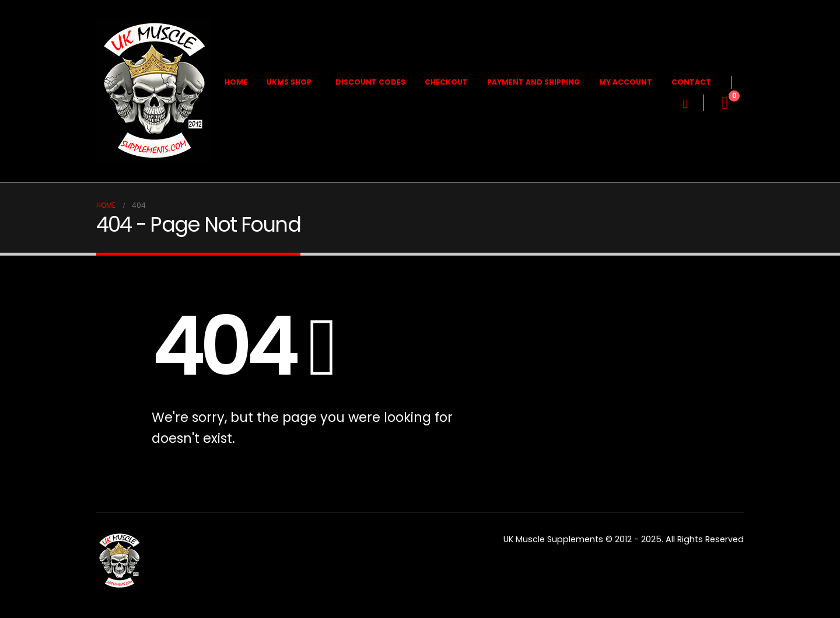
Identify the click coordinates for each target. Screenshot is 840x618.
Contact (691, 82)
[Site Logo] (154, 91)
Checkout (446, 82)
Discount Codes (370, 82)
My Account (626, 82)
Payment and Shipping (533, 82)
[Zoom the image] (119, 539)
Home (236, 82)
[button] (685, 104)
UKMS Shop (289, 82)
